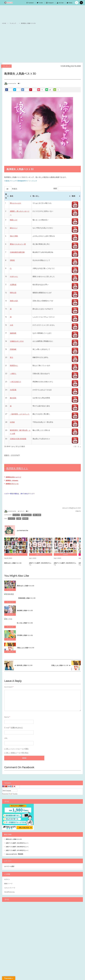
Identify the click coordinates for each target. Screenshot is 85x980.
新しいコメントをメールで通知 (17, 749)
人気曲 (19, 519)
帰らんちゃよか (15, 203)
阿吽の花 (13, 293)
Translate (13, 794)
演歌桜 (12, 260)
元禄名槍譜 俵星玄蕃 (17, 252)
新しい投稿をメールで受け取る (17, 753)
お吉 (11, 325)
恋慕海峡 (13, 349)
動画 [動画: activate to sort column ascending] (74, 196)
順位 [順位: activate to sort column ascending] (6, 196)
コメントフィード (10, 888)
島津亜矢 (25, 519)
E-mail (7, 728)
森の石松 (13, 398)
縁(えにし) (14, 228)
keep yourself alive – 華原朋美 (14, 854)
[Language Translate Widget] (10, 791)
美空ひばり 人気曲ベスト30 (14, 839)
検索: (67, 188)
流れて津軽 (14, 236)
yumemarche (12, 83)
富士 (11, 357)
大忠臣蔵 (13, 390)
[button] (77, 3)
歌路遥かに (14, 365)
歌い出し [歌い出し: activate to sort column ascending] (36, 196)
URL (6, 738)
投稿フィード (8, 884)
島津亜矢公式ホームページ (13, 477)
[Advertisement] (42, 44)
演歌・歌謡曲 (37, 515)
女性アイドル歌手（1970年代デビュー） (17, 850)
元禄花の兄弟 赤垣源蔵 (18, 439)
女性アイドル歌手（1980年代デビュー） (17, 847)
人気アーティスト (26, 515)
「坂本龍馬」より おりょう (20, 414)
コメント (22, 511)
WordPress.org (9, 892)
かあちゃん (14, 276)
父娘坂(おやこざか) (17, 341)
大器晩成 (13, 285)
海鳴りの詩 (14, 301)
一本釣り (13, 374)
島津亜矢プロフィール (12, 484)
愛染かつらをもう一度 (18, 244)
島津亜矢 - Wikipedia (12, 480)
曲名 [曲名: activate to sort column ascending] (12, 196)
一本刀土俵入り (15, 382)
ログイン (7, 879)
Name (7, 717)
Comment (8, 687)
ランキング (7, 66)
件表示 (11, 189)
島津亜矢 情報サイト (17, 468)
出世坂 (12, 422)
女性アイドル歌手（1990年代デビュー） (17, 843)
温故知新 (13, 333)
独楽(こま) (14, 220)
